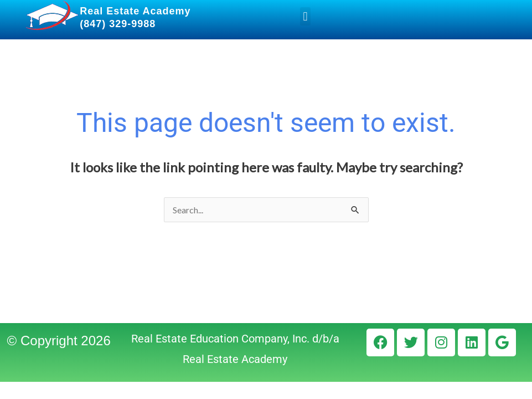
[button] (305, 16)
